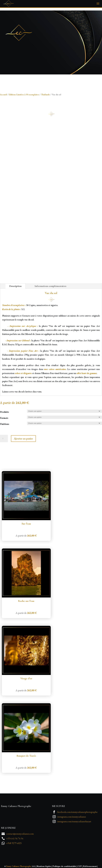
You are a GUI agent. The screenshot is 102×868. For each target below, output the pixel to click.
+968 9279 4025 (14, 843)
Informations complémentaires (50, 286)
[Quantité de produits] (4, 439)
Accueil (3, 94)
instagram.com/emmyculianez (72, 817)
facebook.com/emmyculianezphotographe (77, 812)
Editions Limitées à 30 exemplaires (24, 94)
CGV (80, 866)
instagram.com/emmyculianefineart (74, 821)
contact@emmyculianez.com (20, 834)
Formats (4, 418)
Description (15, 286)
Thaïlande (45, 94)
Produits (5, 412)
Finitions (5, 424)
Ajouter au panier (23, 439)
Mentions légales (44, 866)
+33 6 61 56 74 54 (15, 838)
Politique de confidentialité (64, 866)
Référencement (90, 866)
